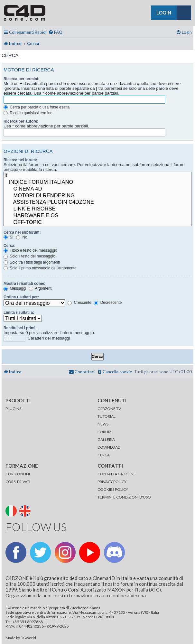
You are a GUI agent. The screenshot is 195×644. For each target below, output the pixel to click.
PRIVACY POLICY (112, 482)
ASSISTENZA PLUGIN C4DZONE (97, 202)
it (97, 176)
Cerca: (9, 246)
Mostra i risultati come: (24, 284)
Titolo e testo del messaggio (30, 250)
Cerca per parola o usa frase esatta (37, 107)
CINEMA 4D (97, 189)
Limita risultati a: (19, 313)
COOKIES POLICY (113, 489)
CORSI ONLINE (18, 474)
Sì (9, 237)
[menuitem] (55, 32)
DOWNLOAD (109, 447)
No (22, 237)
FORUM (105, 432)
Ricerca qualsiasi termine (28, 113)
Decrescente (108, 303)
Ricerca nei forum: (20, 160)
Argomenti (41, 288)
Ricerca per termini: (22, 79)
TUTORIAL (107, 416)
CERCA (104, 455)
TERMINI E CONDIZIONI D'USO (124, 497)
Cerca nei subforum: (22, 232)
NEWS (103, 424)
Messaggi (15, 288)
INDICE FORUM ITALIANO (97, 182)
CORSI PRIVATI (18, 482)
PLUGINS (13, 409)
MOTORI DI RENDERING (97, 196)
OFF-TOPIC (97, 223)
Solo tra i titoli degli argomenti (32, 262)
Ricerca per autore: (21, 121)
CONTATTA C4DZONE (117, 474)
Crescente (79, 303)
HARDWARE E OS (97, 216)
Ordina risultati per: (21, 297)
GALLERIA (106, 439)
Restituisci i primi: (20, 328)
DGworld (28, 638)
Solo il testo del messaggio (29, 256)
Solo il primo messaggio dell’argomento (40, 268)
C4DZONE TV (109, 409)
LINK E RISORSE (97, 209)
